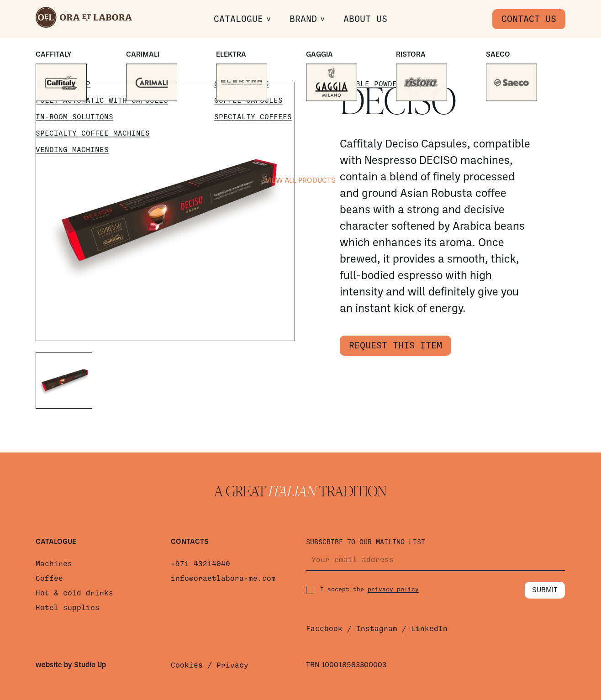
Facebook (324, 629)
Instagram (377, 629)
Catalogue (238, 19)
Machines (54, 564)
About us (365, 19)
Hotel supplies (68, 608)
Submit (545, 590)
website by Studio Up (71, 665)
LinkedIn (429, 629)
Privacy (232, 665)
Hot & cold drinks (74, 593)
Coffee (49, 579)
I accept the (362, 590)
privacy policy (393, 589)
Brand (303, 19)
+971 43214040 (200, 564)
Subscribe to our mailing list (366, 542)
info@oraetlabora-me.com (223, 579)
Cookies (187, 665)
